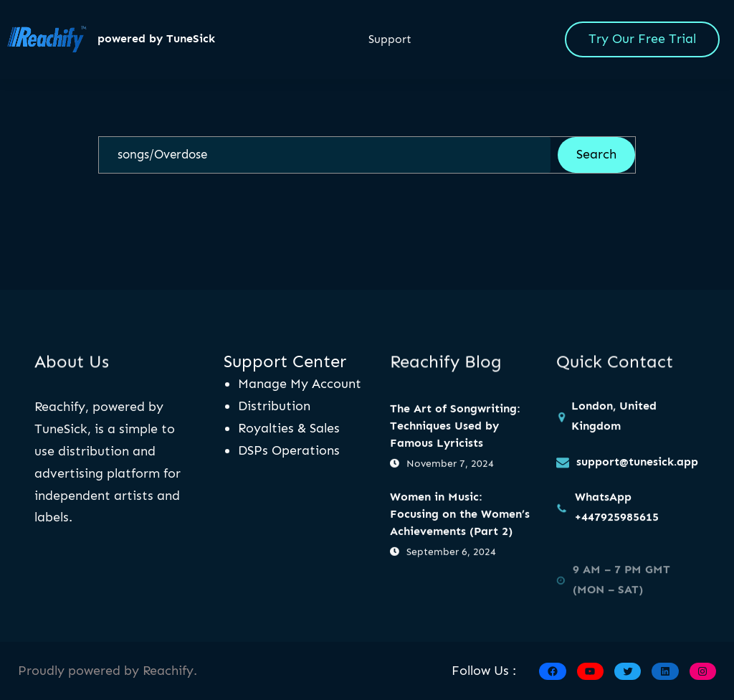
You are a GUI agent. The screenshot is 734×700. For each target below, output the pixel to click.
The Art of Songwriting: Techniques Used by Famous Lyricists (455, 427)
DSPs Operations (289, 450)
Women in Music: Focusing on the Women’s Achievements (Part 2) (460, 515)
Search (596, 154)
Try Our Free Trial (642, 39)
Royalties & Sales (289, 428)
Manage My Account (300, 384)
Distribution (274, 406)
